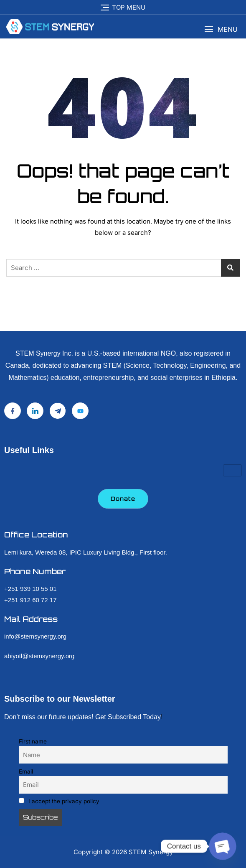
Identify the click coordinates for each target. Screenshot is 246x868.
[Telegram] (58, 411)
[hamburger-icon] (232, 470)
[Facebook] (13, 411)
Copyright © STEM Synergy (123, 852)
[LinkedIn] (35, 411)
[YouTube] (80, 411)
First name (33, 741)
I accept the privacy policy (59, 801)
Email (26, 771)
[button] (221, 29)
